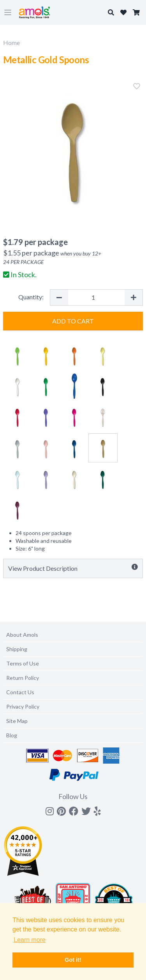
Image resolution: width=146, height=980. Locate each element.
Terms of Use (23, 663)
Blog (12, 735)
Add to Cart (73, 321)
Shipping (17, 649)
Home (11, 43)
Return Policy (23, 678)
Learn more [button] (30, 940)
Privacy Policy (23, 706)
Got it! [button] (73, 960)
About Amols (22, 635)
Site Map (17, 721)
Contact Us (20, 692)
